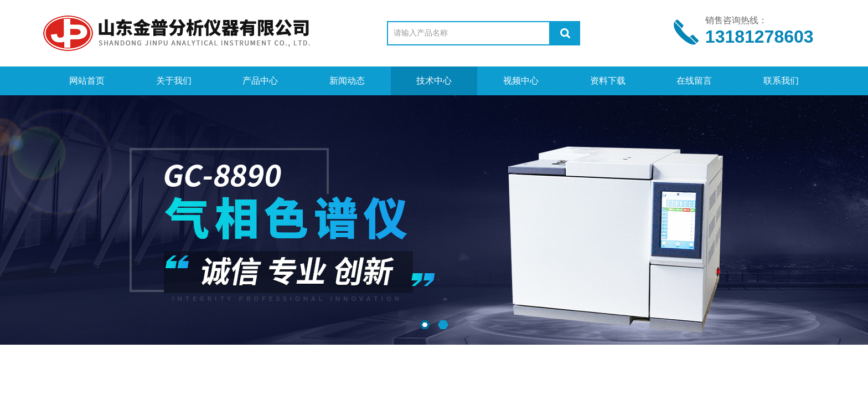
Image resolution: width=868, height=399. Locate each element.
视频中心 (521, 81)
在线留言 (694, 81)
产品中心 (260, 81)
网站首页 (87, 81)
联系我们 (781, 81)
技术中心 (434, 81)
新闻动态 (347, 81)
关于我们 (174, 81)
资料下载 (608, 81)
